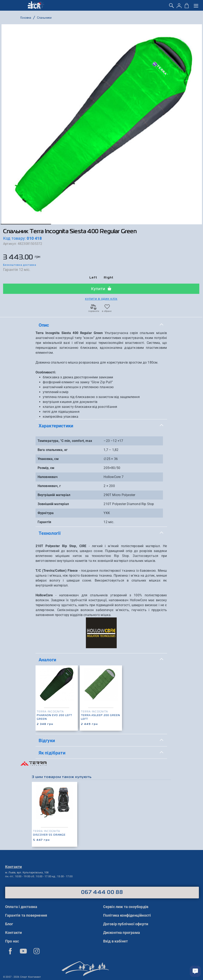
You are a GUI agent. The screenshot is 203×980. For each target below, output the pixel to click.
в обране (107, 310)
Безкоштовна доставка (20, 265)
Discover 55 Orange (49, 835)
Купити (101, 289)
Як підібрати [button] (101, 752)
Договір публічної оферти (126, 924)
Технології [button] (101, 533)
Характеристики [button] (101, 425)
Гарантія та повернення (26, 915)
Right (109, 278)
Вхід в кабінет (116, 941)
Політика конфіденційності (127, 915)
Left (93, 278)
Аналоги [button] (101, 659)
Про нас (12, 941)
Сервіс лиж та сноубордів (126, 907)
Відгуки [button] (101, 740)
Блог (9, 924)
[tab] (101, 325)
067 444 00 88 (102, 892)
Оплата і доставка (21, 907)
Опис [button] (101, 325)
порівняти (93, 310)
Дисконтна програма (122, 933)
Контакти (14, 933)
